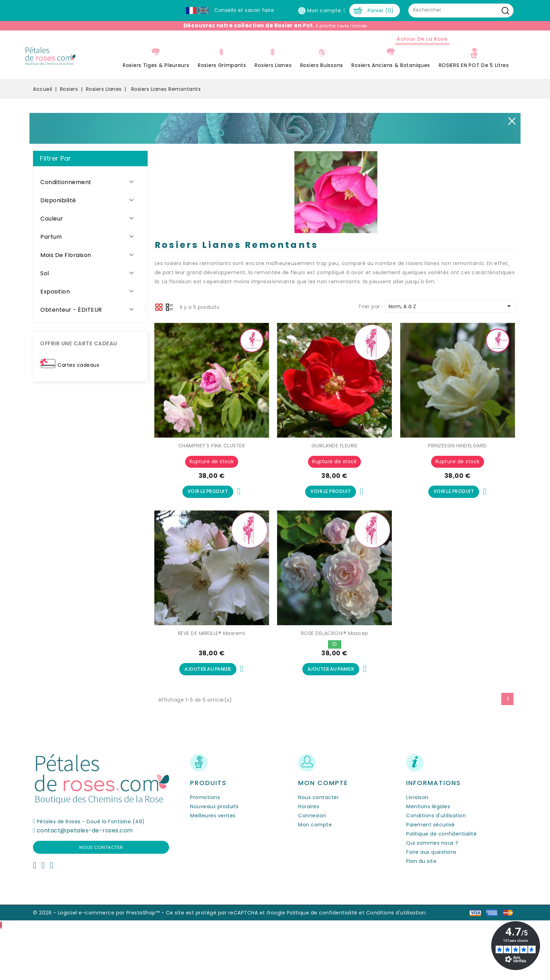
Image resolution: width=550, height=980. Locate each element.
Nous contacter (101, 898)
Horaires (309, 857)
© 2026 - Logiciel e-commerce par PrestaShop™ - (99, 963)
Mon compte (315, 875)
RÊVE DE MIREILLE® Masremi (212, 682)
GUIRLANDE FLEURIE (335, 494)
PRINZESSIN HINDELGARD (457, 494)
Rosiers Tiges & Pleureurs (70, 114)
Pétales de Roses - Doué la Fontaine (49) (91, 872)
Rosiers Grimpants (136, 114)
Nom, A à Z (451, 354)
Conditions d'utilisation (436, 866)
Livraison (417, 848)
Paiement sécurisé (431, 875)
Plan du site (421, 912)
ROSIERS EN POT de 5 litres (388, 114)
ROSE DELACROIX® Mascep (335, 682)
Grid (159, 356)
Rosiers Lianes (187, 114)
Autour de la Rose (336, 87)
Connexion (312, 866)
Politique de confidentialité (441, 884)
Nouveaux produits (214, 857)
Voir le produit (208, 540)
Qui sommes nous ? (432, 893)
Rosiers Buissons (236, 114)
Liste (169, 356)
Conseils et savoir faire (244, 10)
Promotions (205, 848)
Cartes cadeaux (78, 413)
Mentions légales (428, 857)
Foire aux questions (431, 903)
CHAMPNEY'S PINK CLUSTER (212, 494)
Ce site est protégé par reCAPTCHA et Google (226, 963)
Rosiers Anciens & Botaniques (305, 114)
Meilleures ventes (213, 866)
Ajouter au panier (208, 719)
